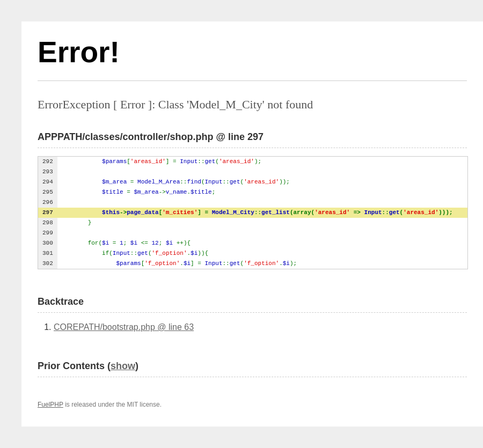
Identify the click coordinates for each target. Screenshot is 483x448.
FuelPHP (50, 405)
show (123, 366)
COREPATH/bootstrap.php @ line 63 (124, 327)
